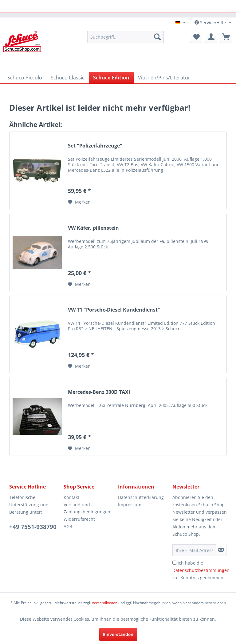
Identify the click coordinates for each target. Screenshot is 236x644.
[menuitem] (126, 37)
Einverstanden (118, 634)
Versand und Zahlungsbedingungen (87, 508)
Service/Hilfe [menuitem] (211, 23)
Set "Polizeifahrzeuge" (95, 146)
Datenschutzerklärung (141, 497)
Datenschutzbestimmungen (201, 570)
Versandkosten (105, 603)
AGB (68, 526)
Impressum (130, 505)
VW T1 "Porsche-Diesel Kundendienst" (114, 310)
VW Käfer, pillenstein (93, 228)
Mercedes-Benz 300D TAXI (99, 392)
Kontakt (71, 497)
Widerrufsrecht (79, 519)
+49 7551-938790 (33, 527)
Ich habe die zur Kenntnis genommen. (201, 570)
